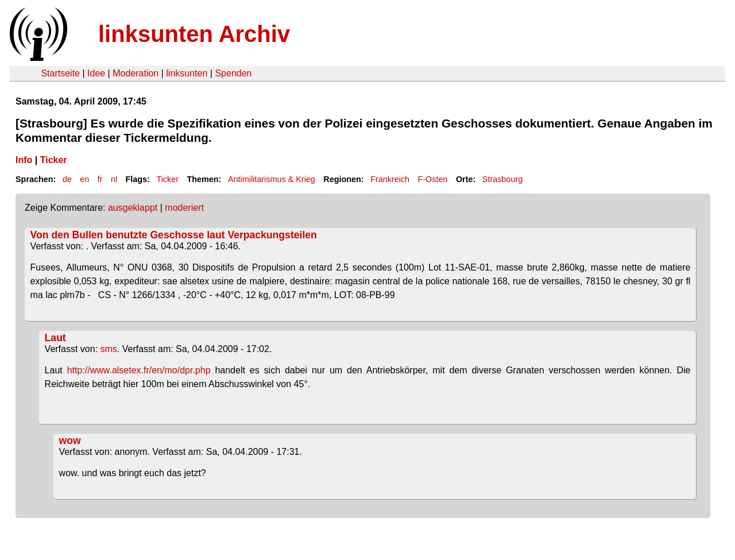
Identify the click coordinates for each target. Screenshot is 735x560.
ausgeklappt (133, 208)
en (84, 179)
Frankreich (390, 179)
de (67, 179)
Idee (96, 73)
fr (100, 179)
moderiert (184, 208)
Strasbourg (502, 179)
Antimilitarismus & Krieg (272, 179)
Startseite (60, 73)
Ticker (54, 160)
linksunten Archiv (194, 34)
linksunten (187, 73)
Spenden (233, 73)
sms (109, 349)
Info (24, 160)
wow (70, 441)
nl (114, 179)
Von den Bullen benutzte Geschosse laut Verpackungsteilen (174, 235)
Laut (55, 338)
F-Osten (433, 179)
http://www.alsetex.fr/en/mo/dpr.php (139, 370)
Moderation (136, 73)
